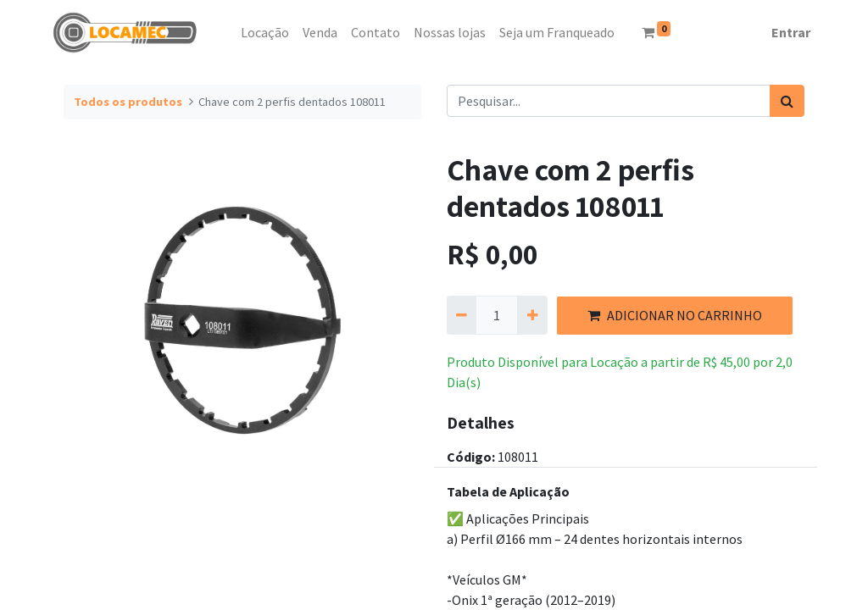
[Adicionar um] (532, 315)
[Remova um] (462, 315)
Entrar (791, 32)
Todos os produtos (128, 102)
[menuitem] (227, 32)
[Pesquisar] (787, 101)
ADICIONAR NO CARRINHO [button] (675, 315)
